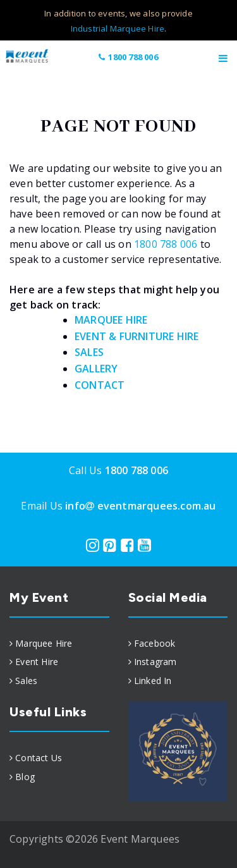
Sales (26, 681)
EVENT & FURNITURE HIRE (137, 336)
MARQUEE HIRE (111, 320)
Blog (25, 777)
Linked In (153, 681)
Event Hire (37, 662)
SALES (89, 352)
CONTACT (100, 385)
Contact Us (39, 758)
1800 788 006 (128, 57)
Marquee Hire (44, 643)
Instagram (155, 662)
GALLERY (96, 369)
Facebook (155, 643)
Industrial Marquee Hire (118, 28)
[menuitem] (59, 644)
